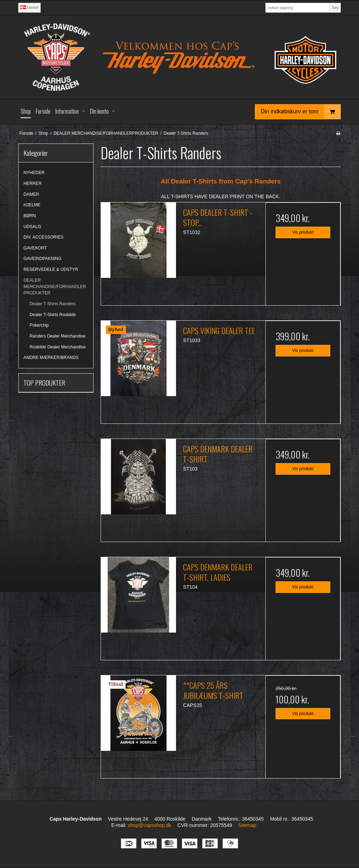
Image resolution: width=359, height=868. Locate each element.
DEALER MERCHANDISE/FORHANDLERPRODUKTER (55, 287)
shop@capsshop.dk (150, 825)
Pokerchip (39, 325)
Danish (29, 7)
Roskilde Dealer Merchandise (58, 347)
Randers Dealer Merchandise (58, 336)
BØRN (30, 216)
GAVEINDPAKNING (42, 259)
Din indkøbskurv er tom (301, 112)
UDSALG (32, 227)
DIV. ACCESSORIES (43, 237)
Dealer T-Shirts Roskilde (53, 315)
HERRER (33, 183)
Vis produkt (303, 232)
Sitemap (247, 825)
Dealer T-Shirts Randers (53, 304)
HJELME (32, 205)
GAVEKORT (35, 248)
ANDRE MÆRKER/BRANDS (51, 358)
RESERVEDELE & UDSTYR (51, 269)
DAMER (31, 194)
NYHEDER (34, 173)
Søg (335, 7)
